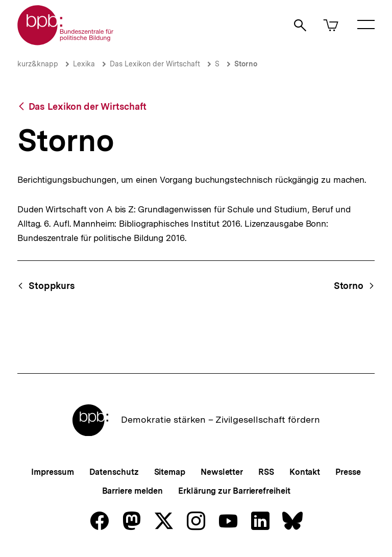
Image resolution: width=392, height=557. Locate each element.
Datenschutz (114, 472)
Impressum (52, 472)
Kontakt (305, 472)
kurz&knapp (38, 64)
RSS (266, 472)
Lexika (84, 64)
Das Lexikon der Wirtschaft (155, 64)
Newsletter (222, 472)
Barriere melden (133, 491)
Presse (348, 472)
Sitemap (170, 472)
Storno (246, 64)
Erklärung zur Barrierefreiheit (234, 491)
